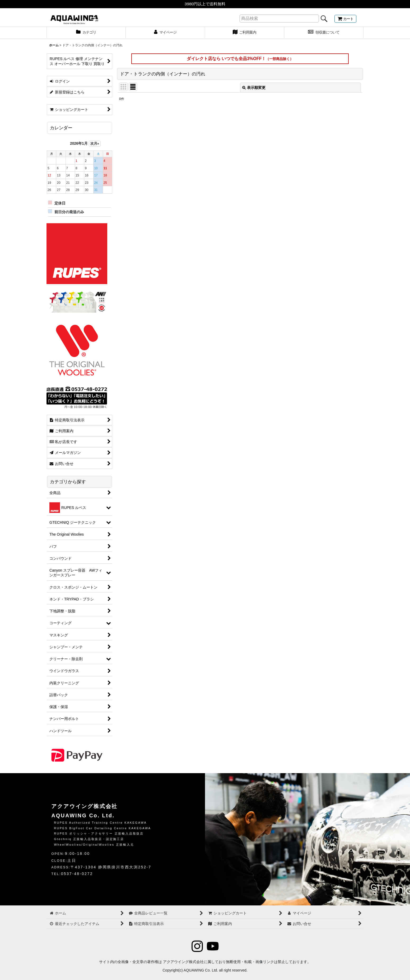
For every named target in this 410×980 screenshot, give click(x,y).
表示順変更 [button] (254, 88)
